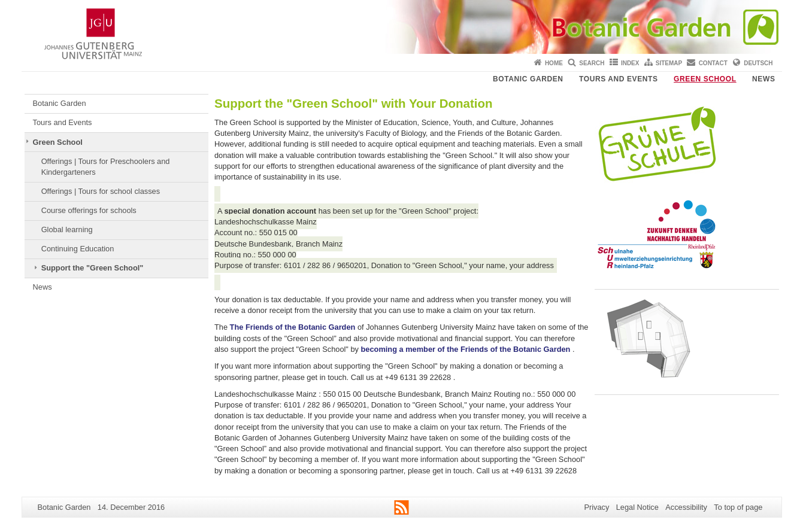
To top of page (738, 507)
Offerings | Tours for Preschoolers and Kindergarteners (106, 167)
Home (554, 63)
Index (630, 63)
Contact (713, 63)
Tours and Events (619, 79)
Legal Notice (637, 507)
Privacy (596, 507)
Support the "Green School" (93, 268)
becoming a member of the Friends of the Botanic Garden (466, 349)
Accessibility (686, 507)
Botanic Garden (528, 79)
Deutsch (758, 63)
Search (592, 63)
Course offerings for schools (89, 210)
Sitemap (669, 63)
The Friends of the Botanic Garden (293, 327)
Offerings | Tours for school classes (101, 191)
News (763, 79)
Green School (705, 79)
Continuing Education (78, 249)
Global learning (67, 229)
